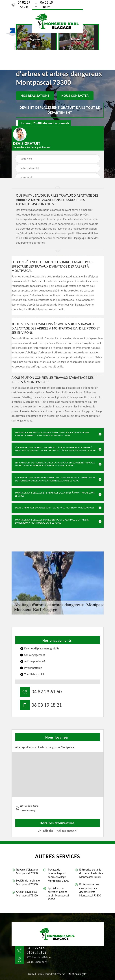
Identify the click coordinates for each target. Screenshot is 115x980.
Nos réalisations (35, 96)
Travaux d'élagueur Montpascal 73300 (27, 871)
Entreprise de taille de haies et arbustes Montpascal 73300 (91, 873)
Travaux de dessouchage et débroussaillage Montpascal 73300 (58, 875)
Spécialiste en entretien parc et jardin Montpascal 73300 (58, 894)
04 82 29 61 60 (21, 5)
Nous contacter (75, 96)
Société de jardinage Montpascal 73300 (28, 882)
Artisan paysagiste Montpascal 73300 (27, 894)
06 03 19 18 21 (44, 5)
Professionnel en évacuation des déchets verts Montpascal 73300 (90, 890)
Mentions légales (77, 974)
